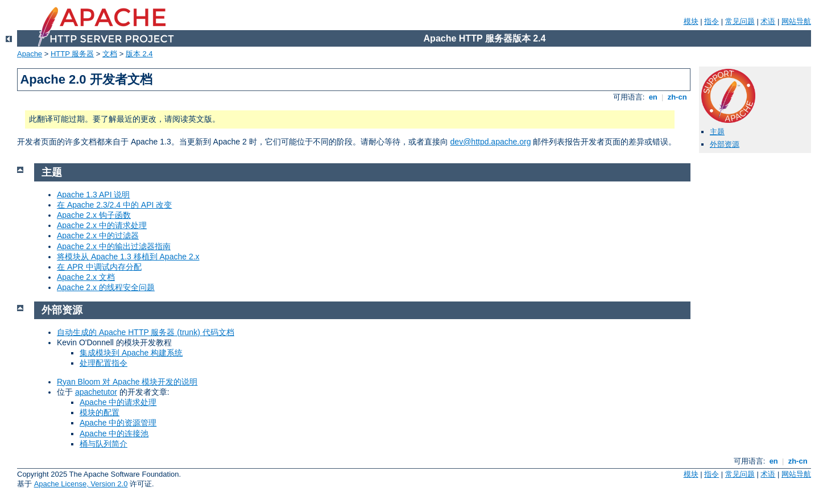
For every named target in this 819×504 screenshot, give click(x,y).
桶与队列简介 (104, 444)
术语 (768, 21)
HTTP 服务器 (72, 54)
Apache (30, 54)
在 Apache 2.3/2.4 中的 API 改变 (114, 205)
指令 (712, 21)
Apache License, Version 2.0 (81, 484)
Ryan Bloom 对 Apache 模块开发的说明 (127, 382)
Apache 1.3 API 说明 (93, 195)
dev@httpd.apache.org (491, 142)
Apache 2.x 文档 (86, 277)
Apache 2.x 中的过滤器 (98, 236)
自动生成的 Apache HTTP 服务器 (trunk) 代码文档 (146, 332)
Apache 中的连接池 (114, 433)
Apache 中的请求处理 (118, 402)
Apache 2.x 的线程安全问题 (106, 287)
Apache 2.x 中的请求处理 (102, 225)
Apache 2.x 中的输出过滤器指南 (114, 246)
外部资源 (725, 144)
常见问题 (740, 21)
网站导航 (796, 21)
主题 (717, 132)
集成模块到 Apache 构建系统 (131, 353)
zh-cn (677, 97)
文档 (110, 54)
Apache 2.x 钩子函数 (94, 215)
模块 (691, 21)
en (653, 97)
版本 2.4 (139, 54)
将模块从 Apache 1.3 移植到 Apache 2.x (128, 257)
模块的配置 (100, 412)
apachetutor (96, 392)
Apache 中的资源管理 (118, 423)
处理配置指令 (104, 363)
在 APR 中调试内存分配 (99, 267)
